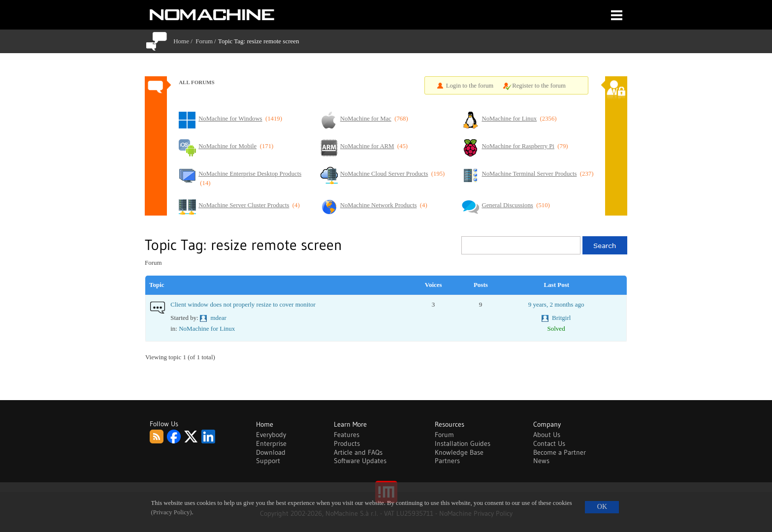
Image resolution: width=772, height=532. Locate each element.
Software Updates (360, 461)
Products (347, 443)
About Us (547, 435)
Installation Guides (463, 443)
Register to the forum (539, 86)
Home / (184, 41)
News (541, 461)
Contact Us (549, 443)
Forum (204, 41)
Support (268, 461)
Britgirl (561, 318)
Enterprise (271, 443)
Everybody (271, 435)
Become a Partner (560, 452)
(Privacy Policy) (172, 512)
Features (347, 435)
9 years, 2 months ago (556, 304)
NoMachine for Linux (207, 329)
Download (271, 452)
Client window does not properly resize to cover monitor (243, 304)
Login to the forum (470, 86)
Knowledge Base (459, 452)
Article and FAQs (358, 452)
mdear (218, 318)
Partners (447, 461)
